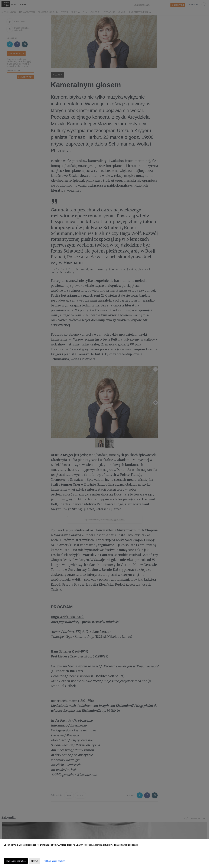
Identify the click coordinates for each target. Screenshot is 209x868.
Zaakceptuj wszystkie (16, 861)
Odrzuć (35, 861)
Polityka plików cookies (54, 861)
